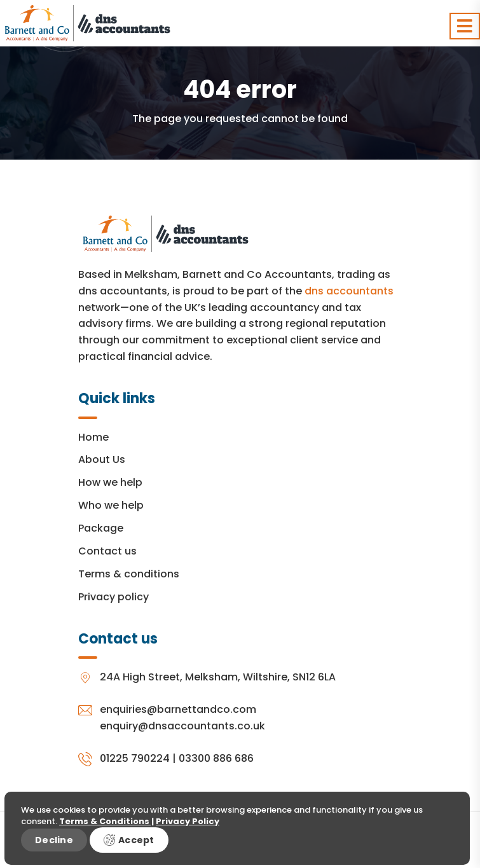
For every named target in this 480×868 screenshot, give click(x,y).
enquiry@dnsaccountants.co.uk (182, 726)
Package (101, 528)
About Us (102, 459)
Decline (54, 840)
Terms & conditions (129, 574)
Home (93, 437)
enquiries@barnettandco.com (178, 709)
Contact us (107, 551)
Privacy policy (113, 597)
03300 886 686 (216, 758)
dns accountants (349, 291)
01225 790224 (135, 758)
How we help (110, 482)
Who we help (111, 505)
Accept (129, 840)
